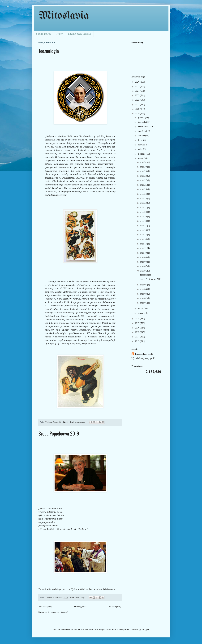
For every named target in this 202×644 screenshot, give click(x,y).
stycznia (142, 313)
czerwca (142, 145)
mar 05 (144, 285)
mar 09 (144, 257)
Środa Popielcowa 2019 (59, 433)
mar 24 (144, 194)
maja (140, 149)
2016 (138, 328)
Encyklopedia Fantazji (80, 34)
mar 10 (144, 253)
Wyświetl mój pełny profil (143, 358)
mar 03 (144, 294)
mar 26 (144, 185)
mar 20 (144, 212)
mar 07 (144, 266)
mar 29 (144, 171)
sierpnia (142, 136)
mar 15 (144, 235)
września (142, 131)
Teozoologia (49, 51)
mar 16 (144, 230)
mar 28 (144, 176)
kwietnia (142, 154)
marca (141, 158)
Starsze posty (115, 607)
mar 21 (144, 208)
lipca (140, 140)
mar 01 (144, 303)
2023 (138, 95)
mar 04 (144, 289)
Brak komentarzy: (78, 422)
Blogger (145, 630)
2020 (138, 109)
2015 (138, 332)
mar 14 (144, 239)
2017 (138, 323)
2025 (138, 86)
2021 (138, 105)
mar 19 (144, 217)
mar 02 (144, 298)
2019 (138, 114)
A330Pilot (112, 630)
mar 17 (144, 226)
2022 (138, 100)
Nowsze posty (46, 607)
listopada (142, 122)
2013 (138, 341)
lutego (141, 309)
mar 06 (144, 271)
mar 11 (144, 248)
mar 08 (144, 262)
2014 (138, 337)
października (144, 127)
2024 (138, 91)
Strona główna (44, 34)
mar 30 (144, 167)
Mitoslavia (64, 16)
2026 (138, 82)
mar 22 (144, 203)
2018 (138, 319)
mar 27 (144, 180)
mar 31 (144, 162)
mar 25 (144, 189)
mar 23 (144, 198)
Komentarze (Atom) (59, 612)
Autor (59, 34)
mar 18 (144, 221)
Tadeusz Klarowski (144, 354)
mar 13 (144, 244)
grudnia (141, 118)
